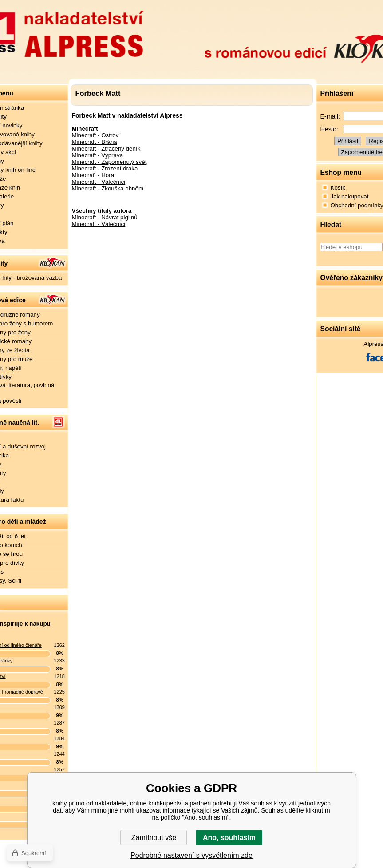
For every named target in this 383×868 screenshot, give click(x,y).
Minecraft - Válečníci (99, 182)
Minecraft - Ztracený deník (106, 149)
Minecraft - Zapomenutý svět (109, 162)
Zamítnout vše (154, 838)
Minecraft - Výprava (98, 155)
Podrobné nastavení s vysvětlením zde (191, 855)
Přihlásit (348, 141)
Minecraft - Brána (95, 142)
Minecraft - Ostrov (95, 135)
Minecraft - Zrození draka (105, 168)
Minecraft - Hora (93, 175)
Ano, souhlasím (229, 838)
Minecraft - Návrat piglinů (105, 217)
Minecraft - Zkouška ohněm (108, 188)
